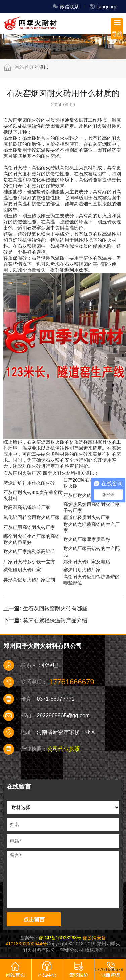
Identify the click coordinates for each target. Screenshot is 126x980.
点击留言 (34, 920)
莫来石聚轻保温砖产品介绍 (55, 620)
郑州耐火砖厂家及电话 (87, 562)
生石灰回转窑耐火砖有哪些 (55, 609)
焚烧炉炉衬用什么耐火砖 (29, 483)
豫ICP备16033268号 (60, 938)
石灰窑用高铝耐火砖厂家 (29, 527)
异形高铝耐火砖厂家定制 (29, 580)
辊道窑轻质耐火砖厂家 (87, 517)
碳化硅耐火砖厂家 (22, 570)
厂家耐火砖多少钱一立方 (29, 562)
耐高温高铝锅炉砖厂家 (27, 507)
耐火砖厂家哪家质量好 (87, 539)
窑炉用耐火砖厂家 (82, 570)
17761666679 (109, 969)
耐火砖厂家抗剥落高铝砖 (29, 551)
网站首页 (24, 67)
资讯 (44, 67)
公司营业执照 (64, 749)
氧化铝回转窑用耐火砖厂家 (32, 517)
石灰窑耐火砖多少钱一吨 (89, 495)
